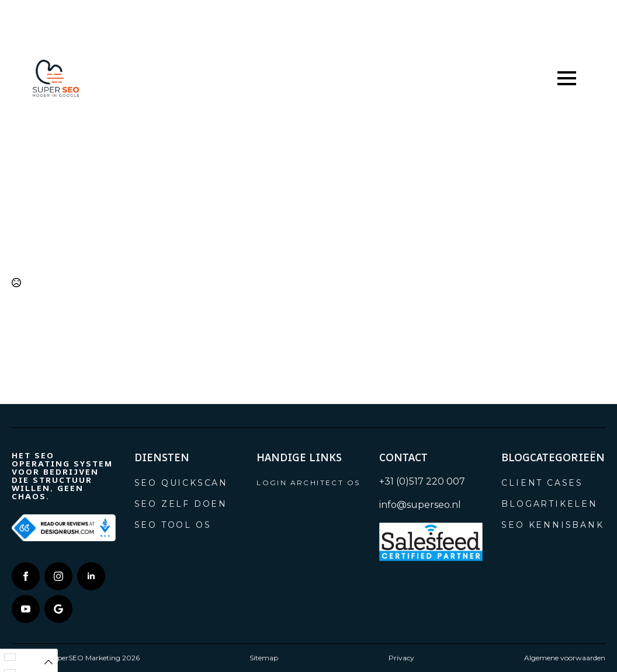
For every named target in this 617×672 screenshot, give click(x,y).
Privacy (401, 658)
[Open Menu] (567, 78)
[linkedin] (91, 576)
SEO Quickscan (181, 483)
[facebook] (26, 576)
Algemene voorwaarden (565, 658)
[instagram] (58, 576)
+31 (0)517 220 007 (422, 481)
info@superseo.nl (420, 505)
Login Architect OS (308, 483)
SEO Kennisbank (552, 525)
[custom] (58, 609)
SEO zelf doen (181, 504)
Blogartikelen (549, 504)
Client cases (542, 483)
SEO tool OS (173, 525)
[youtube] (26, 609)
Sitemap (264, 658)
